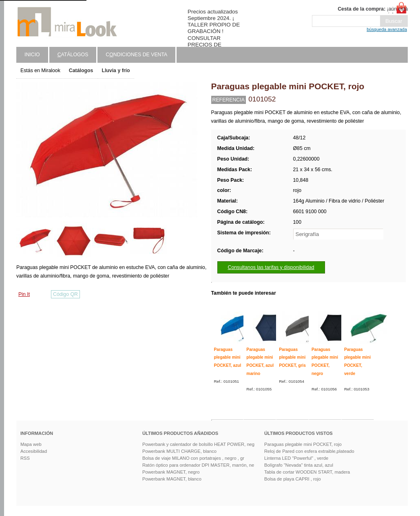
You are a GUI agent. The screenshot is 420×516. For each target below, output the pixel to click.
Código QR (65, 294)
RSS (25, 458)
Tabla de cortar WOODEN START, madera (307, 472)
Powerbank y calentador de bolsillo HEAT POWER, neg (198, 444)
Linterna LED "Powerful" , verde (296, 458)
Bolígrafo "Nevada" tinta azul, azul (299, 465)
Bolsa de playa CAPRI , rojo (293, 479)
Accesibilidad (34, 451)
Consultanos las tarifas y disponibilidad (271, 267)
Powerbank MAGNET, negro (171, 472)
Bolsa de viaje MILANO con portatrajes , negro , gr (193, 458)
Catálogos (81, 71)
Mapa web (31, 444)
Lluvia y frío (116, 71)
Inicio (32, 55)
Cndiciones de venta (136, 55)
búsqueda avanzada (387, 29)
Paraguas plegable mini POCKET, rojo (303, 444)
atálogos (73, 55)
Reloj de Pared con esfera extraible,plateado (309, 451)
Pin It (24, 294)
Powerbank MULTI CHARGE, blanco (179, 451)
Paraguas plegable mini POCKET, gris (292, 357)
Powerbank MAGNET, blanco (172, 479)
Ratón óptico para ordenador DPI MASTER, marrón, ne (198, 465)
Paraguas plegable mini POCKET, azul (228, 357)
